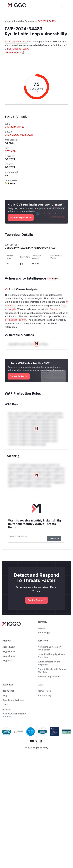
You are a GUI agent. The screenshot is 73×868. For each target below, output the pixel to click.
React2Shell (8, 691)
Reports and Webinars (13, 700)
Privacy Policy (45, 695)
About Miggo (44, 633)
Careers (42, 628)
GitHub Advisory (14, 52)
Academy (7, 709)
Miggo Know (9, 647)
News (5, 705)
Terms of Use (44, 691)
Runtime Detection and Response (49, 663)
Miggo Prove (9, 651)
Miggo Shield (9, 656)
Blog (5, 695)
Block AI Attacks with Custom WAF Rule (52, 671)
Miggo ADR (8, 661)
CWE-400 (10, 151)
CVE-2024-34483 (47, 21)
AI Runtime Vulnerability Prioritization (50, 648)
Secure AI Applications (49, 677)
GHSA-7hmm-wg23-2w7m (19, 135)
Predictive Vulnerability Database (14, 715)
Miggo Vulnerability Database (20, 21)
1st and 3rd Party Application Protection (52, 656)
